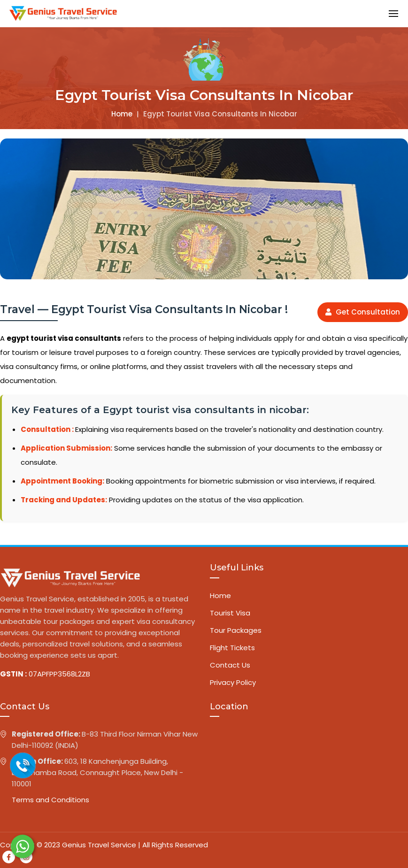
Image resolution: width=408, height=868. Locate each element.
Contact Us (230, 665)
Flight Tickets (232, 648)
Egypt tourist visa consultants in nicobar (220, 114)
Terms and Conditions (50, 800)
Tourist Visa (230, 613)
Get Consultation (363, 312)
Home (122, 114)
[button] (393, 13)
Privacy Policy (233, 682)
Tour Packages (236, 630)
